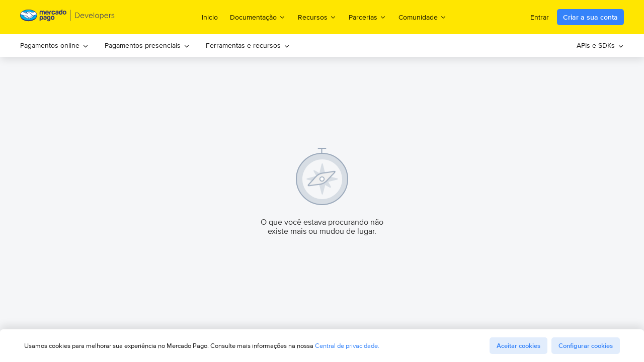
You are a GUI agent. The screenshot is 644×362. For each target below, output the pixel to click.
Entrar (540, 17)
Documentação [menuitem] (258, 17)
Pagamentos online (54, 45)
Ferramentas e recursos (248, 45)
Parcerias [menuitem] (368, 17)
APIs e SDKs (600, 45)
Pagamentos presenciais (147, 45)
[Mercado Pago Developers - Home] (68, 17)
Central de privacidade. (347, 346)
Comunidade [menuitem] (423, 17)
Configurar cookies (586, 346)
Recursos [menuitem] (317, 17)
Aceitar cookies (518, 346)
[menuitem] (54, 46)
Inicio (210, 17)
